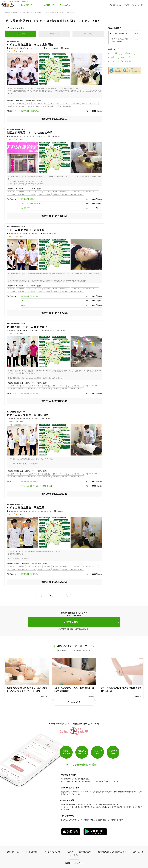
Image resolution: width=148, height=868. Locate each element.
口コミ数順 (88, 34)
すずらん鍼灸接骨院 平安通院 (26, 508)
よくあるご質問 (31, 852)
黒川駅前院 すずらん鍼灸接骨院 (27, 327)
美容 (113, 57)
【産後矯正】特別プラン (29, 199)
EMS (22, 301)
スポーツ (124, 57)
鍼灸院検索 (28, 5)
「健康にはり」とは (12, 852)
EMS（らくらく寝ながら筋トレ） (32, 204)
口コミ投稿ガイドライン (52, 852)
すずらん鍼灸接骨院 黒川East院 (27, 415)
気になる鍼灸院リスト (139, 5)
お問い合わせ (138, 852)
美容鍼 (23, 305)
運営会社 (77, 855)
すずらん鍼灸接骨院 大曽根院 (26, 230)
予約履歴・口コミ (116, 5)
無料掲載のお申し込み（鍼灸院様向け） (113, 852)
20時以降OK (128, 53)
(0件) (21, 51)
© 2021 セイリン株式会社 (74, 863)
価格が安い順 (54, 34)
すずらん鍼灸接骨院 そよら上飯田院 (30, 45)
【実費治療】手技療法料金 (30, 111)
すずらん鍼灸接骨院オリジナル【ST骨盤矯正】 (37, 486)
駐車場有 (128, 61)
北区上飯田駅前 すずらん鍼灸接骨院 (30, 133)
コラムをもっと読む (74, 702)
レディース (115, 61)
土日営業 (114, 53)
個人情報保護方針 (86, 852)
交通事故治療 (25, 208)
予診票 (127, 5)
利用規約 (70, 852)
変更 (137, 33)
